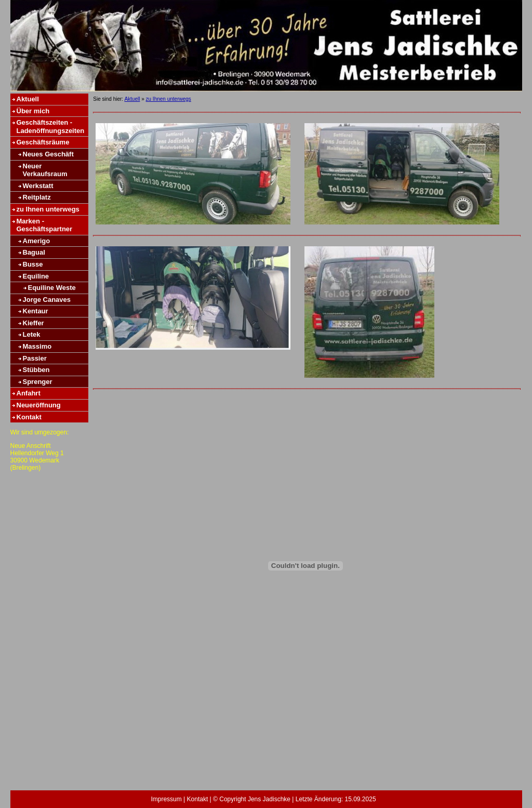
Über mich (33, 111)
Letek (32, 334)
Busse (33, 264)
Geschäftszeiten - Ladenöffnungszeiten (51, 127)
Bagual (34, 252)
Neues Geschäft (48, 154)
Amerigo (37, 241)
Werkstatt (38, 186)
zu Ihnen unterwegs (48, 209)
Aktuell (28, 99)
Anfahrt (29, 393)
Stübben (36, 370)
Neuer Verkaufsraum (45, 170)
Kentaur (36, 311)
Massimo (37, 346)
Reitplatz (37, 197)
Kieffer (34, 323)
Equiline (36, 276)
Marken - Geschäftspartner (45, 225)
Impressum (166, 799)
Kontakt (29, 417)
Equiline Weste (52, 288)
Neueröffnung (39, 405)
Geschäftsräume (43, 142)
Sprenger (38, 382)
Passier (35, 358)
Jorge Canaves (47, 300)
